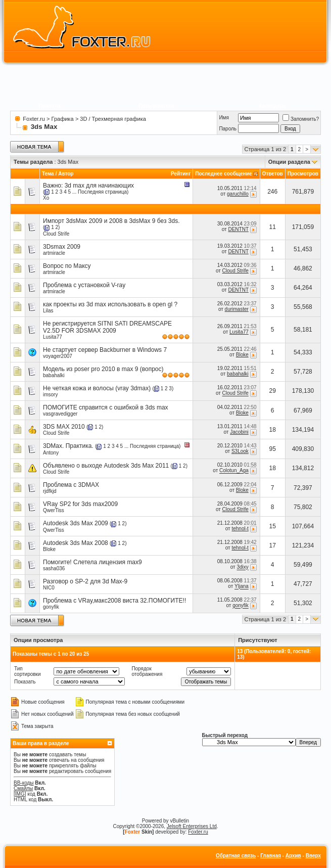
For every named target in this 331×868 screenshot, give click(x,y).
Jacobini (239, 432)
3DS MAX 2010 (64, 427)
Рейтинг (181, 174)
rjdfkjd (50, 491)
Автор (66, 174)
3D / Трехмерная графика (113, 119)
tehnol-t (240, 529)
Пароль (228, 129)
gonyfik (51, 607)
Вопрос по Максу (67, 266)
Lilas (48, 311)
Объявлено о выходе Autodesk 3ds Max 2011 (106, 466)
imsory (50, 395)
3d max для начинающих (99, 186)
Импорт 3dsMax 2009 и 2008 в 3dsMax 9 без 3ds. (111, 221)
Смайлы (23, 788)
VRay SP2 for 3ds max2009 (80, 504)
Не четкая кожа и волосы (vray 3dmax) (97, 388)
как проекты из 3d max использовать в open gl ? (110, 304)
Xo (46, 198)
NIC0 (49, 588)
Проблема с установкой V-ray (84, 285)
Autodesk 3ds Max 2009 (76, 523)
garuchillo (238, 194)
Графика (63, 119)
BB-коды (24, 783)
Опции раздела (289, 162)
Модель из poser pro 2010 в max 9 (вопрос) (103, 369)
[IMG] (20, 794)
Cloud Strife (56, 234)
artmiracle (54, 253)
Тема (48, 174)
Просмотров (303, 174)
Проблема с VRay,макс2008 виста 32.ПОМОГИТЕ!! (114, 601)
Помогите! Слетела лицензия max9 (92, 562)
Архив (293, 856)
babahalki (54, 375)
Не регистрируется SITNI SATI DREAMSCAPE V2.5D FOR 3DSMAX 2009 (107, 327)
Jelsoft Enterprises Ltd (192, 826)
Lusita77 (53, 337)
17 (273, 545)
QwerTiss (54, 510)
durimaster (237, 309)
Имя (224, 118)
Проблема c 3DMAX (71, 485)
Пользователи (157, 106)
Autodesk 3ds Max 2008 (76, 543)
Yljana (242, 587)
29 (273, 391)
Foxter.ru (34, 119)
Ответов (273, 174)
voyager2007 (58, 356)
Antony (51, 453)
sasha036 (54, 568)
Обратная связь (236, 856)
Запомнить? (301, 119)
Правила (50, 106)
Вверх (313, 856)
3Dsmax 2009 (62, 247)
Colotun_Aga (234, 471)
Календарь (272, 106)
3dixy (242, 567)
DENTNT (238, 229)
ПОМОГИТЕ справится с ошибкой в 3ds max (106, 407)
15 (273, 526)
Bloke (242, 355)
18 (273, 430)
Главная (271, 856)
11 (273, 227)
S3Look (240, 451)
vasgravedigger (60, 414)
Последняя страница (102, 192)
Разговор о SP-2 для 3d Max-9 (85, 581)
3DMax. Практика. (68, 446)
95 (273, 449)
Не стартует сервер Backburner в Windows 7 (105, 350)
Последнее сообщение (224, 174)
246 (272, 192)
